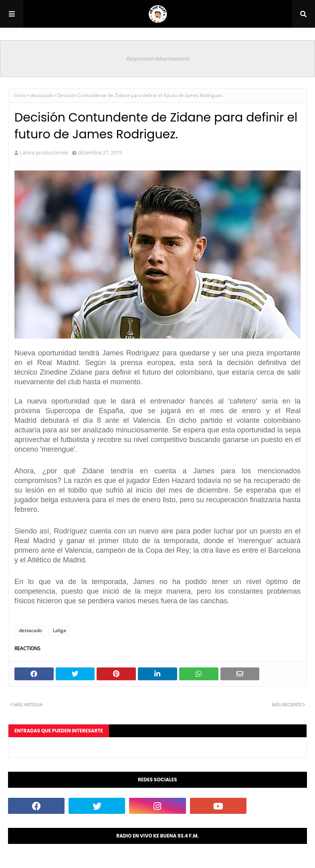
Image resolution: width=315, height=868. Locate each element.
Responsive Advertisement (158, 59)
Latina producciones (44, 152)
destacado (42, 95)
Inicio (20, 95)
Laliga (60, 630)
